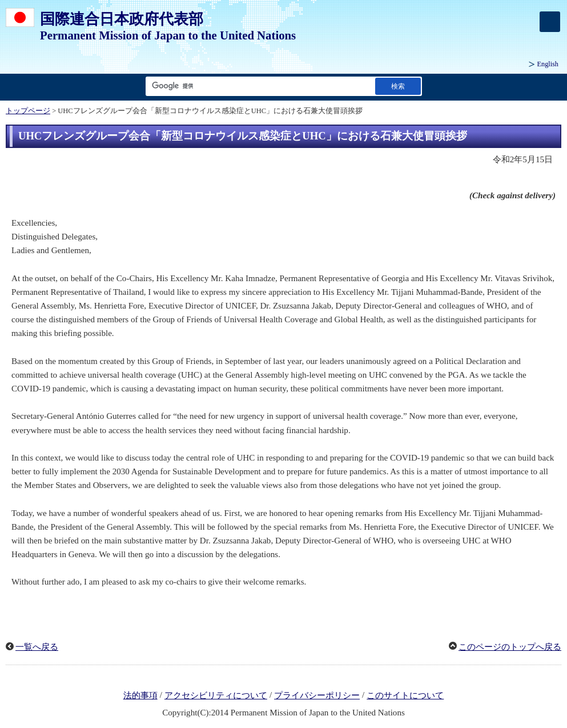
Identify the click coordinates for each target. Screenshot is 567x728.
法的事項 (140, 695)
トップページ (28, 111)
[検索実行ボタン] (398, 86)
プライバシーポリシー (317, 695)
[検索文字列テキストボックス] (258, 86)
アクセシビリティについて (216, 695)
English (548, 64)
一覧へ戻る (37, 647)
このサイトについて (405, 695)
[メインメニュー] (550, 22)
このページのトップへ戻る (510, 647)
